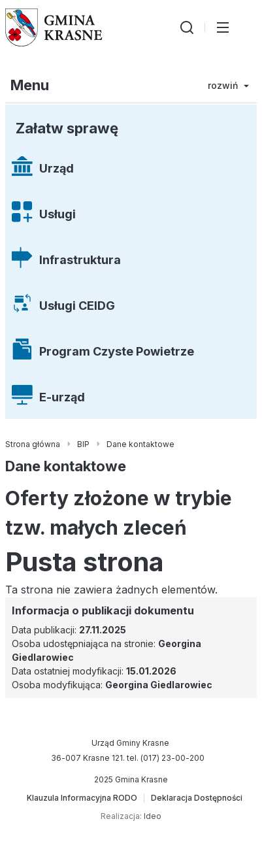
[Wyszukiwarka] (187, 27)
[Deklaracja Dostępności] (197, 798)
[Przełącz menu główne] (223, 27)
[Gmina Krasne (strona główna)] (54, 27)
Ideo (153, 816)
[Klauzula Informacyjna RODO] (82, 798)
